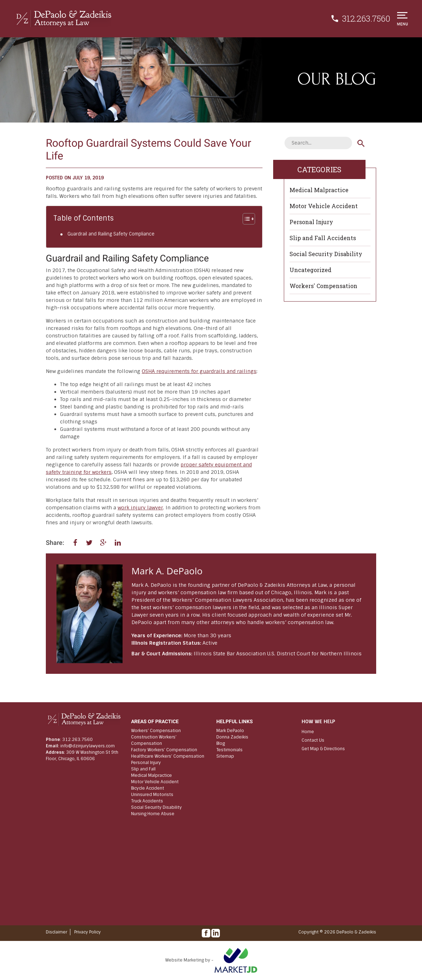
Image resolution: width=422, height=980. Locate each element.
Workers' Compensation (323, 286)
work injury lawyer (140, 508)
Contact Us (313, 740)
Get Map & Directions (323, 749)
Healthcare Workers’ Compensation (168, 756)
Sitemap (225, 756)
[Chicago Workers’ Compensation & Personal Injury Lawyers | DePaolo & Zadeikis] (63, 19)
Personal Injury (311, 222)
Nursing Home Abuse (153, 814)
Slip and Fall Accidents (323, 238)
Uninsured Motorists (152, 795)
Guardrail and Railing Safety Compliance (111, 234)
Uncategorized (310, 270)
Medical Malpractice (319, 190)
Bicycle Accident (148, 788)
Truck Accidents (147, 801)
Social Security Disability (326, 254)
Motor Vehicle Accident (324, 206)
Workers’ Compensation (156, 731)
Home (308, 732)
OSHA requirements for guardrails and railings (199, 371)
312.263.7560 (366, 18)
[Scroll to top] (375, 811)
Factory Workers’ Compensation (164, 750)
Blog (221, 743)
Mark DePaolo (230, 731)
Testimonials (229, 750)
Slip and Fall (143, 769)
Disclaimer (56, 932)
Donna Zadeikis (232, 737)
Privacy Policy (88, 932)
